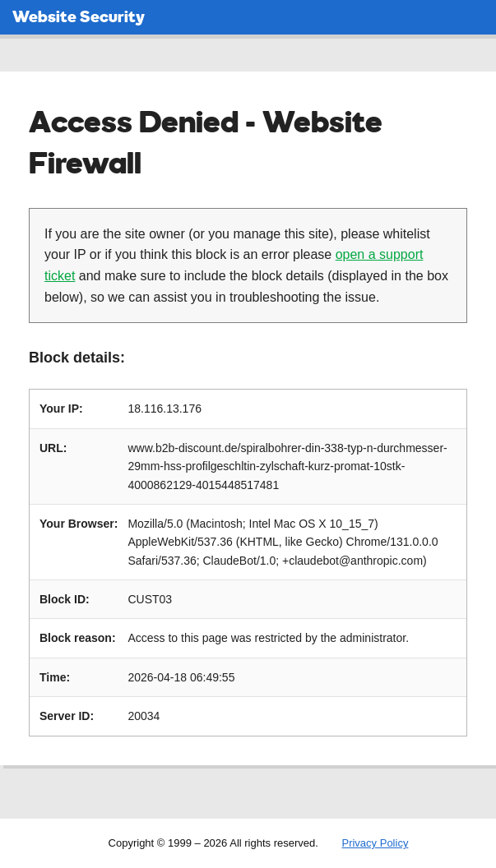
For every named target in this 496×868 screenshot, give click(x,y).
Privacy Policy (375, 843)
